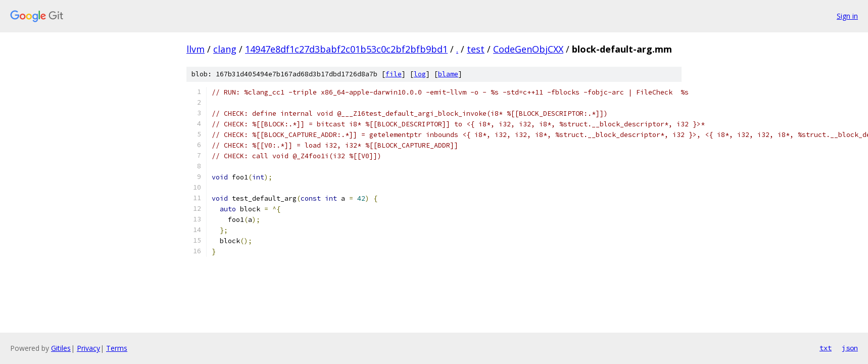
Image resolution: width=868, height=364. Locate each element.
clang (225, 49)
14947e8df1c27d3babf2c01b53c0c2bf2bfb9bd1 (346, 49)
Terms (117, 348)
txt (826, 348)
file (394, 74)
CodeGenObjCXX (528, 49)
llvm (196, 49)
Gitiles (61, 348)
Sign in (847, 16)
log (420, 74)
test (476, 49)
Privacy (88, 348)
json (850, 348)
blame (448, 74)
